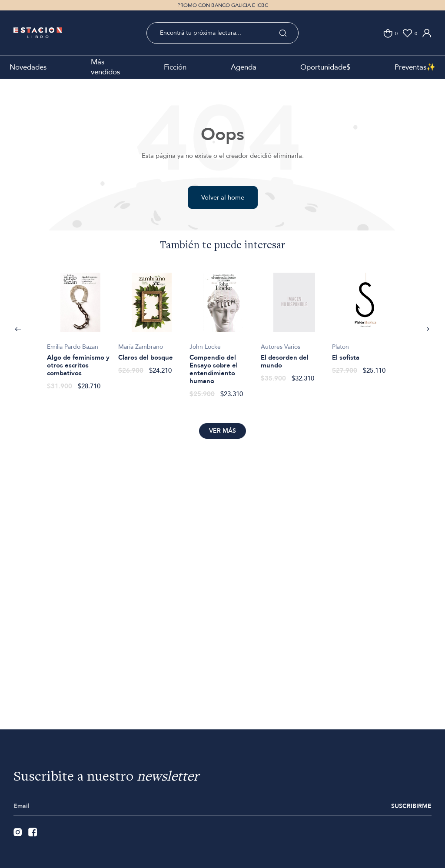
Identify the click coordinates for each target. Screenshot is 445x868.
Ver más (222, 431)
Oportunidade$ (325, 67)
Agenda (244, 67)
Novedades (28, 67)
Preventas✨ (415, 67)
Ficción (175, 67)
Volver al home (223, 197)
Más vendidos (105, 67)
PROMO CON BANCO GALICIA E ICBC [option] (223, 5)
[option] (80, 327)
